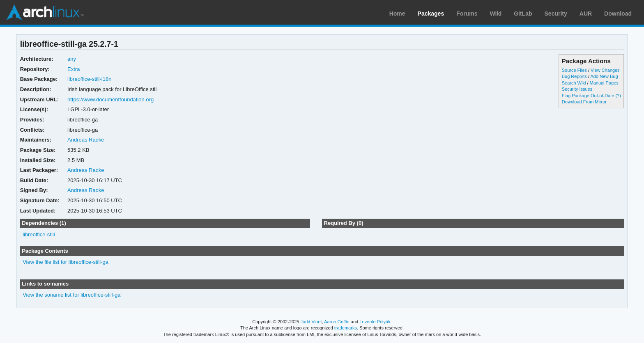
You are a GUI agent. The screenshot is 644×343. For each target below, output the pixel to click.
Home (397, 14)
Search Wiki (574, 83)
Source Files (574, 70)
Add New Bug (604, 76)
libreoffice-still (39, 234)
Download (618, 14)
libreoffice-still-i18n (89, 79)
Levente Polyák (375, 322)
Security (556, 14)
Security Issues (577, 89)
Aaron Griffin (337, 322)
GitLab (523, 14)
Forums (467, 14)
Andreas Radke (86, 140)
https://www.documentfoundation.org (110, 99)
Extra (74, 69)
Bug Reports (574, 76)
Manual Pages (604, 83)
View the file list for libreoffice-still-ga (66, 262)
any (72, 59)
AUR (586, 14)
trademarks (346, 328)
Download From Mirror (584, 102)
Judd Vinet (311, 322)
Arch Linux (45, 12)
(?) (618, 96)
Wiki (496, 14)
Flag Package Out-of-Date (588, 96)
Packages (431, 14)
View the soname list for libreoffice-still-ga (71, 295)
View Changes (605, 70)
